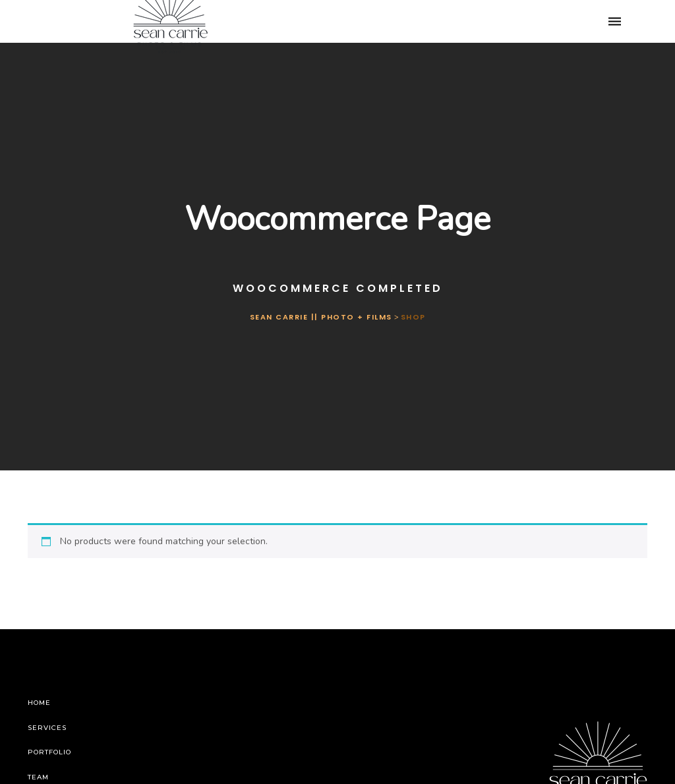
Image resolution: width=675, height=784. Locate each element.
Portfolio (49, 752)
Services (47, 728)
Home (39, 703)
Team (38, 777)
